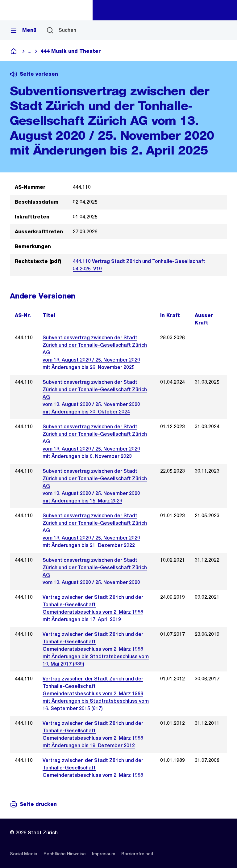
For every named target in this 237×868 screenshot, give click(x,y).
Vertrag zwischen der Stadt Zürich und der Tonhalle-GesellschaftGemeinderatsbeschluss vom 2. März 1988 (93, 768)
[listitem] (24, 854)
